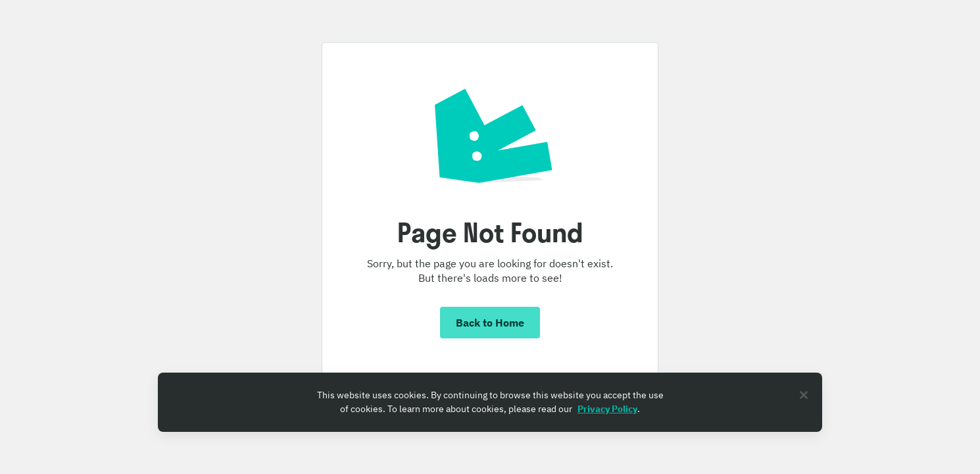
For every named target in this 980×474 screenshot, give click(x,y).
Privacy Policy (607, 409)
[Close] (804, 395)
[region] (490, 402)
